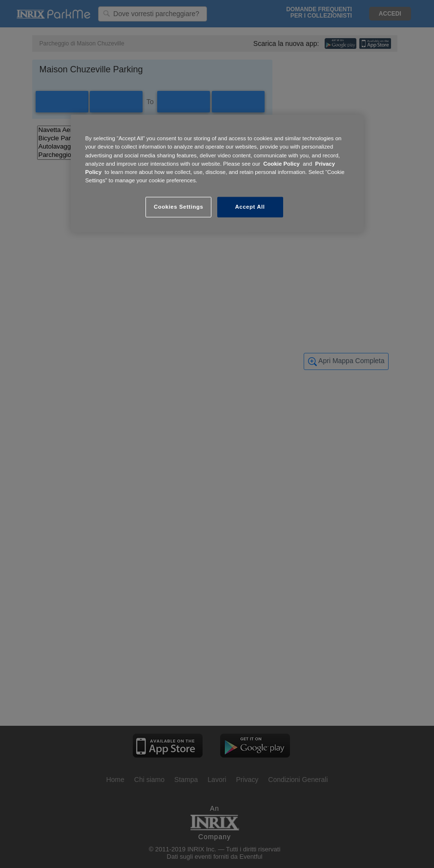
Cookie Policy (281, 163)
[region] (217, 174)
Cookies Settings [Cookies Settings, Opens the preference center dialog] (178, 207)
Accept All (250, 207)
